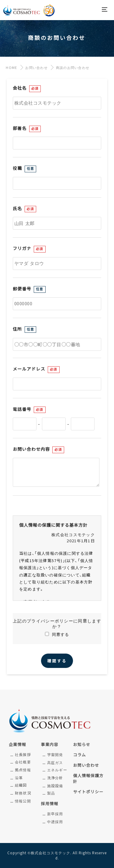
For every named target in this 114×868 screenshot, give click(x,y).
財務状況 (23, 793)
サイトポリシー (88, 792)
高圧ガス (55, 763)
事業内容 (50, 745)
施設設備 (55, 786)
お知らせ (82, 745)
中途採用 (55, 822)
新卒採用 (55, 814)
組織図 (21, 785)
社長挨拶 (23, 755)
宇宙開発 (55, 755)
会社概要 (23, 762)
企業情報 (17, 745)
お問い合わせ (36, 68)
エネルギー (57, 770)
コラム (79, 755)
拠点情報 (23, 770)
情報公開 (23, 801)
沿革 (19, 778)
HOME (10, 68)
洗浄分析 (55, 778)
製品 (51, 793)
